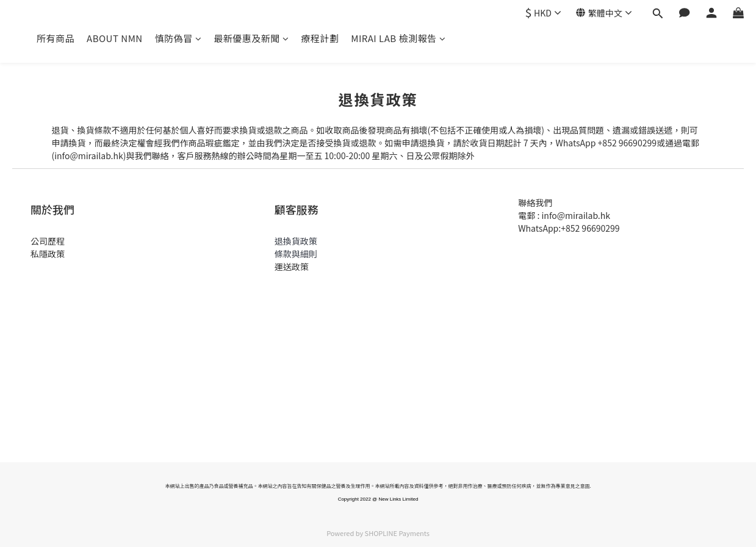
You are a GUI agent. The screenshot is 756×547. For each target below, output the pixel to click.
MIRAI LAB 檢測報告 (398, 38)
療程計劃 (320, 38)
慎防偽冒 (178, 38)
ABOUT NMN (115, 38)
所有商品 (56, 38)
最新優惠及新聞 (251, 38)
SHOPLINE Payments (397, 533)
